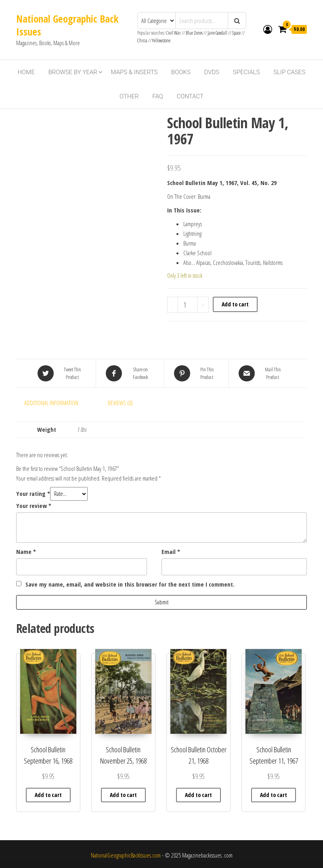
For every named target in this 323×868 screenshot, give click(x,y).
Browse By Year (73, 72)
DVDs (212, 72)
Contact (190, 96)
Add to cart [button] (48, 795)
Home (26, 72)
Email (171, 552)
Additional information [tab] (51, 403)
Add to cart (235, 304)
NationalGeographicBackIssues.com (126, 855)
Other (129, 96)
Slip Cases (289, 72)
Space (236, 33)
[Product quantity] (188, 305)
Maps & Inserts (134, 72)
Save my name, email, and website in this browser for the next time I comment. (130, 584)
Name (26, 552)
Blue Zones (194, 33)
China (142, 41)
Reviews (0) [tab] (120, 403)
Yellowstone (161, 41)
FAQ (158, 96)
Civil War (174, 33)
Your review (34, 506)
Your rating (33, 493)
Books (181, 72)
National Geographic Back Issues (67, 25)
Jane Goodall (217, 33)
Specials (246, 72)
